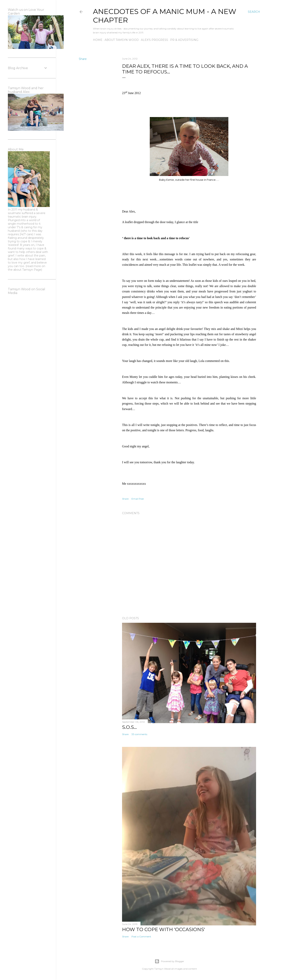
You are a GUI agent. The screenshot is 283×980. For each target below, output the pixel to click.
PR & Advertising (184, 40)
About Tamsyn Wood (122, 40)
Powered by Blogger (169, 961)
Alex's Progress (154, 40)
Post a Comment (141, 936)
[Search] (254, 12)
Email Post (138, 499)
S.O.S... (129, 727)
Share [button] (83, 59)
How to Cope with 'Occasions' (163, 929)
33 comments (139, 734)
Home (98, 40)
